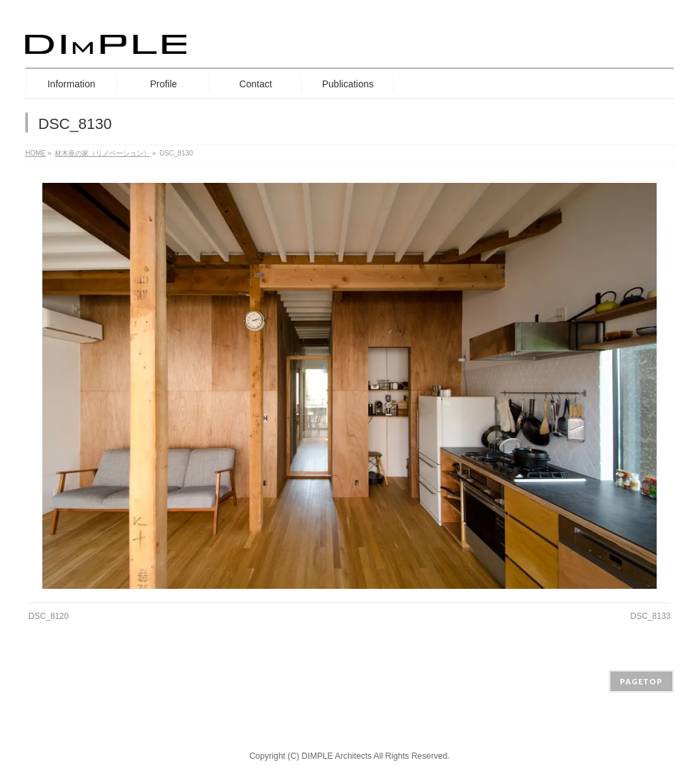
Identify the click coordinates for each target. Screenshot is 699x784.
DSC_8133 (651, 616)
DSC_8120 (49, 616)
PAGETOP (641, 681)
